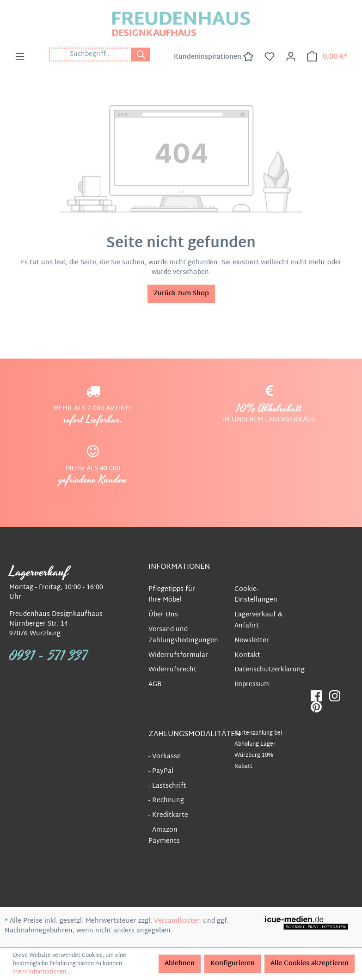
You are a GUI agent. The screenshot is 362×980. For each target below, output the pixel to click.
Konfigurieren (233, 964)
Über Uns (163, 615)
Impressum (252, 685)
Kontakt (247, 655)
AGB (155, 685)
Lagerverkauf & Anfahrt (258, 620)
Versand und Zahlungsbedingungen (183, 635)
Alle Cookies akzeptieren (310, 964)
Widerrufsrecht (172, 670)
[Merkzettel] (270, 57)
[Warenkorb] (327, 57)
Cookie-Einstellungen (256, 595)
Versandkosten (178, 921)
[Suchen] (141, 55)
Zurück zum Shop (181, 294)
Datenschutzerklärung (270, 670)
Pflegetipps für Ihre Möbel (172, 595)
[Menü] (20, 57)
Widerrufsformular (178, 655)
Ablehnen (180, 964)
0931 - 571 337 (49, 656)
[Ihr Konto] (291, 57)
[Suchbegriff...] (90, 55)
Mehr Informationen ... (42, 972)
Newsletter (252, 641)
